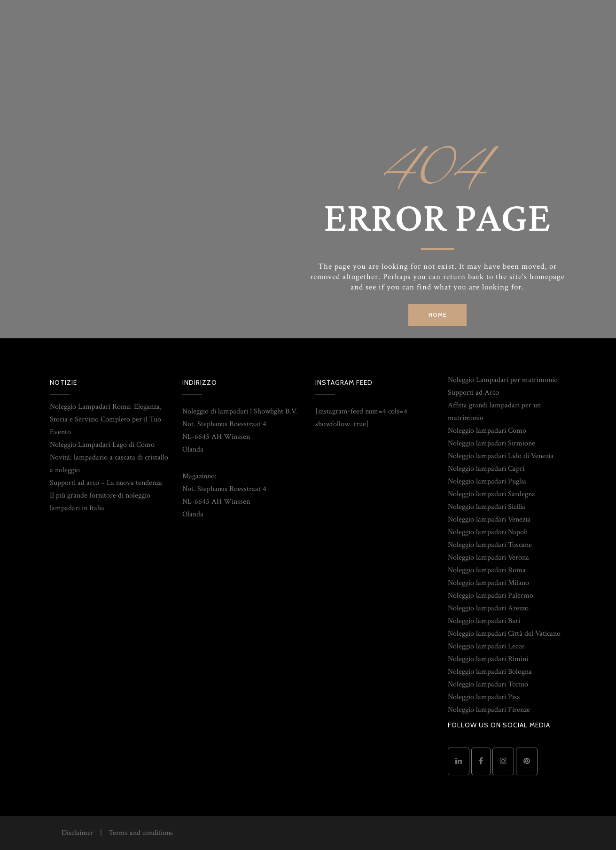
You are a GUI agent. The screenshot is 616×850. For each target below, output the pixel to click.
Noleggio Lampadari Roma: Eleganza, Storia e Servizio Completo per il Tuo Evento (106, 419)
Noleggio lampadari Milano (488, 583)
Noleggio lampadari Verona (488, 558)
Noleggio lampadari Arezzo (488, 608)
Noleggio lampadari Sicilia (487, 507)
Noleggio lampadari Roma (487, 570)
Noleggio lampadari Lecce (486, 646)
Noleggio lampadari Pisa (484, 697)
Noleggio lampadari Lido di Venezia (501, 456)
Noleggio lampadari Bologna (490, 672)
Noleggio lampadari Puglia (487, 481)
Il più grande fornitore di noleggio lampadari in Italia (100, 502)
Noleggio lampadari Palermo (491, 596)
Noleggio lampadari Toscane (490, 545)
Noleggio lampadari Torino (488, 684)
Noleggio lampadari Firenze (489, 710)
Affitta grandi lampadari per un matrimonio (494, 412)
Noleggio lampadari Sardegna (491, 494)
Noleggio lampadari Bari (484, 621)
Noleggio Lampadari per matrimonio (503, 380)
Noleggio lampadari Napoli (488, 532)
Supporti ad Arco (473, 393)
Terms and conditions (141, 833)
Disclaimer (78, 833)
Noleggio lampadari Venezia (489, 519)
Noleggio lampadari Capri (486, 469)
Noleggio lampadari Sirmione (491, 443)
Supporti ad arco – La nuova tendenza (106, 483)
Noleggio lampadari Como (487, 431)
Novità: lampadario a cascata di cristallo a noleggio (109, 464)
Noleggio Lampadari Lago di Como (102, 445)
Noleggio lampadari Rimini (488, 659)
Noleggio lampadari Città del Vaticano (504, 634)
